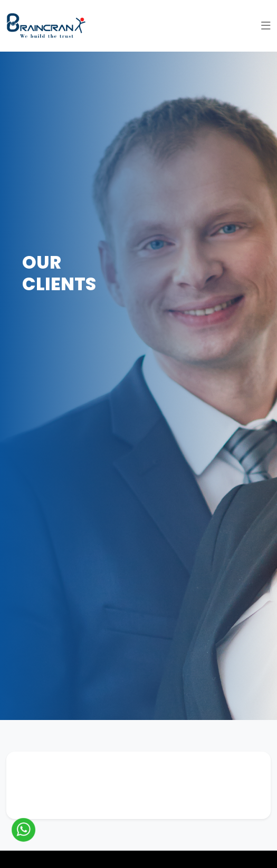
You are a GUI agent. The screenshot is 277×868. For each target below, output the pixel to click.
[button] (266, 26)
